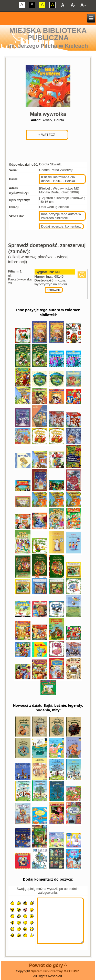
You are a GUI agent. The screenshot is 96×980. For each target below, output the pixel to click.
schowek (53, 290)
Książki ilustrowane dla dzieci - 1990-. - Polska (58, 179)
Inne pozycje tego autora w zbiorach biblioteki (61, 216)
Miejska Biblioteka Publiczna (48, 34)
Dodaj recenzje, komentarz (61, 226)
